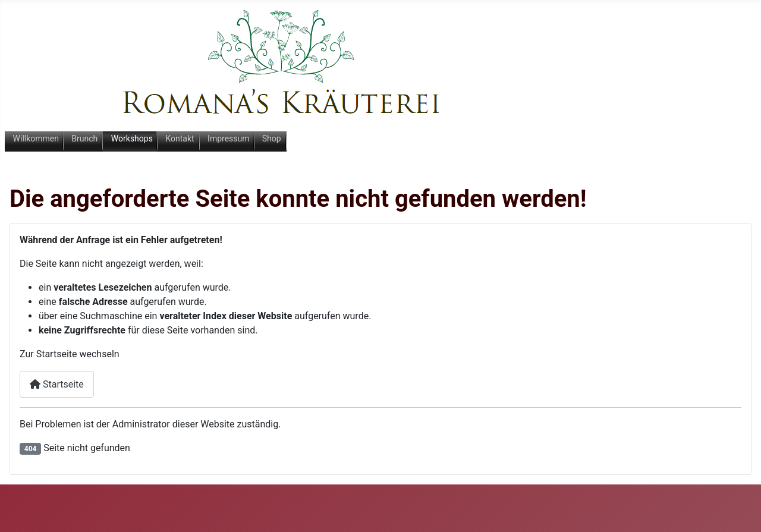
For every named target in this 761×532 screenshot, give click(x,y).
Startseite (57, 384)
